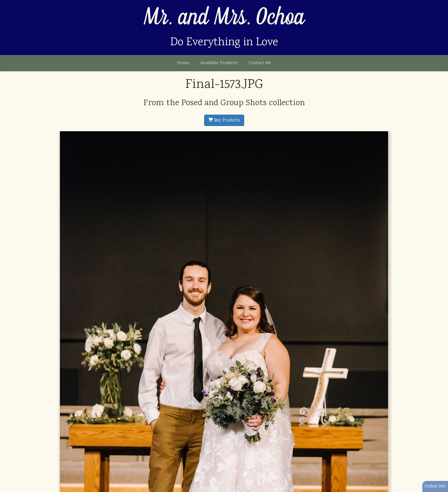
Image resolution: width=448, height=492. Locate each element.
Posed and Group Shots (224, 103)
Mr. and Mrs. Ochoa (224, 17)
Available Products (219, 63)
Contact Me (260, 63)
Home (183, 63)
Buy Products (224, 120)
